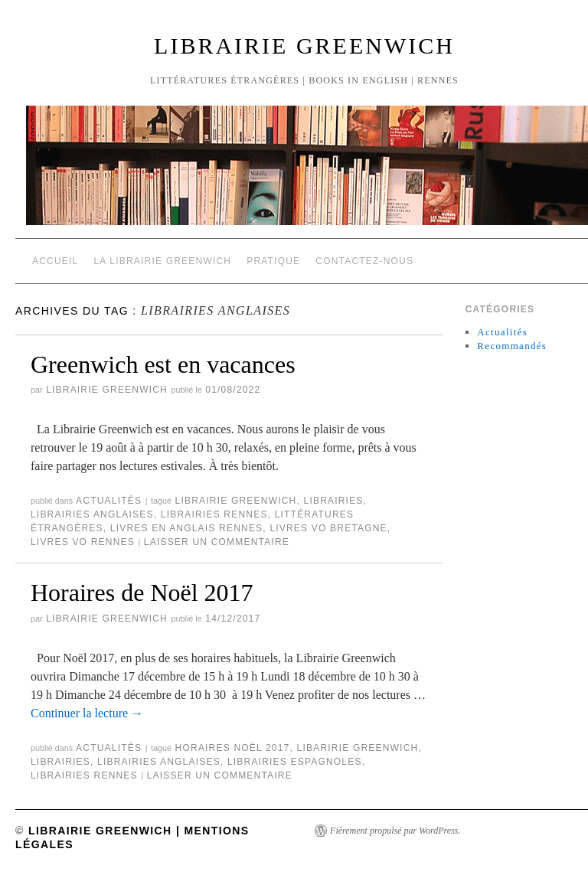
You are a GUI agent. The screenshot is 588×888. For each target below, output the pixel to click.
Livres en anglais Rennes (187, 528)
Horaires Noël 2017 (233, 748)
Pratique (273, 261)
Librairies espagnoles (295, 762)
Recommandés (512, 346)
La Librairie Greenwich (162, 261)
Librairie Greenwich (304, 46)
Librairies (334, 501)
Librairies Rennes (214, 514)
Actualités (109, 501)
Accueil (55, 261)
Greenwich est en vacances (163, 364)
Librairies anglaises (92, 514)
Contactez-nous (364, 261)
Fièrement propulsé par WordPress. (395, 831)
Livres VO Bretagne (328, 528)
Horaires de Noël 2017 (142, 593)
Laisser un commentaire (217, 542)
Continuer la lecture (87, 713)
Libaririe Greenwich (358, 748)
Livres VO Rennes (83, 542)
